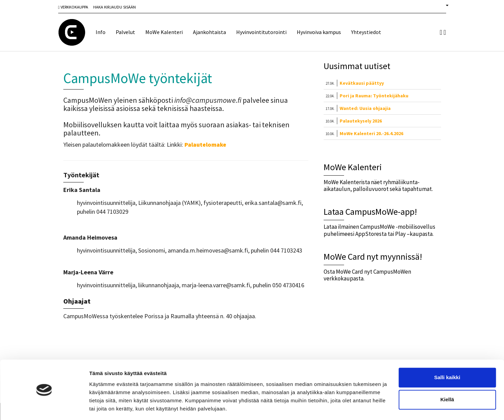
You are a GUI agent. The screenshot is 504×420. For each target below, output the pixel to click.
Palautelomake (205, 144)
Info (101, 32)
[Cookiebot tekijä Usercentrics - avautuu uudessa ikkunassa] (44, 407)
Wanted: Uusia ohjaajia (365, 108)
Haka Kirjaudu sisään (115, 7)
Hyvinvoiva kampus (319, 32)
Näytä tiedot (104, 407)
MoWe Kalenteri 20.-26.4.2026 (371, 133)
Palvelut (125, 32)
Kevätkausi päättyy (362, 83)
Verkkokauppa (73, 7)
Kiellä (447, 379)
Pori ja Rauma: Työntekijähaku (374, 96)
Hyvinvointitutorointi (261, 32)
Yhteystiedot (366, 32)
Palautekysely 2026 (361, 121)
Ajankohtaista (209, 32)
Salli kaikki (447, 357)
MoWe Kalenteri (164, 32)
